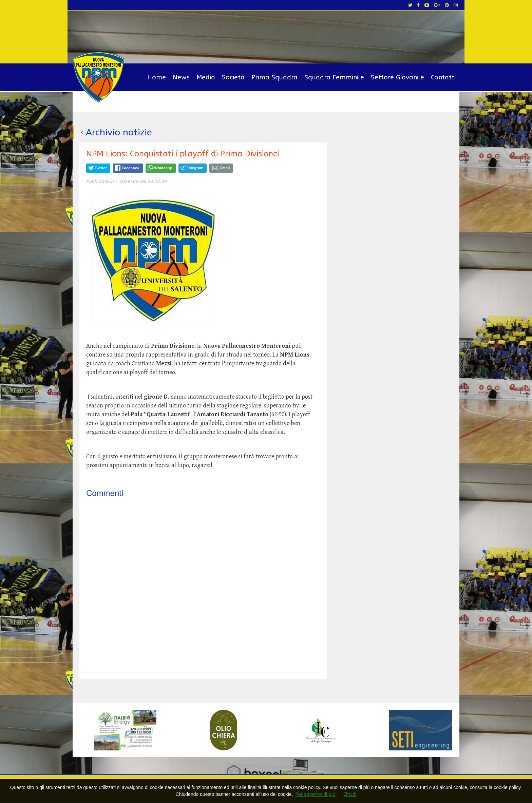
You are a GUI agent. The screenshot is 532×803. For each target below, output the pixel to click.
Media (206, 77)
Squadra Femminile (334, 77)
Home (157, 77)
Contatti (443, 77)
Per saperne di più (315, 794)
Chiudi (350, 794)
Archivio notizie (119, 132)
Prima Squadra (274, 77)
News (181, 77)
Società (233, 77)
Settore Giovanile (397, 77)
